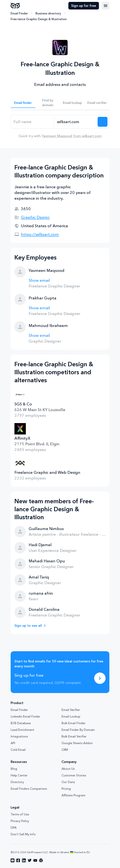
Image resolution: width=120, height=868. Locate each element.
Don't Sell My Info (23, 834)
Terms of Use (20, 814)
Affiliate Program (73, 795)
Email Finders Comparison (29, 789)
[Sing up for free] (100, 678)
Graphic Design (35, 217)
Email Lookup (71, 716)
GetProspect (15, 6)
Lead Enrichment (22, 730)
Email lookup (72, 103)
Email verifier (97, 103)
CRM (65, 750)
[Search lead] (103, 122)
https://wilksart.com (40, 234)
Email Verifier (71, 710)
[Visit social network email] (13, 860)
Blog (14, 769)
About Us (68, 769)
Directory (17, 782)
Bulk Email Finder (73, 723)
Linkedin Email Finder (25, 716)
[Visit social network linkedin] (24, 860)
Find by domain (48, 103)
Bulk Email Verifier (74, 736)
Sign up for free (84, 6)
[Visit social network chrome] (41, 860)
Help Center (19, 775)
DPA (14, 828)
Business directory (48, 13)
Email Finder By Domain (78, 730)
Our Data (68, 782)
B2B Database (21, 723)
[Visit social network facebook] (18, 860)
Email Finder (19, 13)
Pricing (66, 789)
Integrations (19, 736)
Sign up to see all (28, 626)
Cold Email (18, 750)
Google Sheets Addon (77, 743)
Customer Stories (74, 775)
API (13, 743)
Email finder (23, 103)
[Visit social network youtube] (35, 860)
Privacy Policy (20, 821)
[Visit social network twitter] (30, 860)
